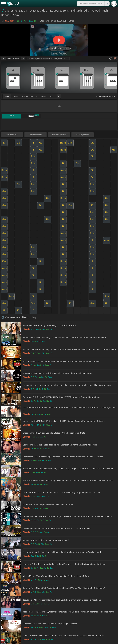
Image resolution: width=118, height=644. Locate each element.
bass (52, 96)
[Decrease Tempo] (3, 59)
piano (16, 96)
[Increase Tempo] (23, 59)
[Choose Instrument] (58, 96)
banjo (43, 96)
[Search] (107, 4)
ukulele (25, 96)
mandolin (34, 96)
